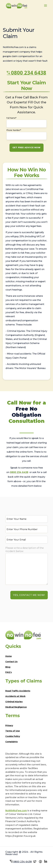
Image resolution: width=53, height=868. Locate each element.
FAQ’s (9, 672)
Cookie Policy (13, 736)
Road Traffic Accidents (18, 691)
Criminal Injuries (14, 702)
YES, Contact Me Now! (29, 595)
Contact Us (11, 662)
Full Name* (11, 118)
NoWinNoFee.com (16, 811)
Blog (8, 667)
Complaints (12, 742)
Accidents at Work (15, 696)
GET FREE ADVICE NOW (26, 148)
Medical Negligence (16, 707)
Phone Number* (14, 130)
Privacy (9, 725)
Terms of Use (13, 731)
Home (9, 656)
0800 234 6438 (29, 73)
